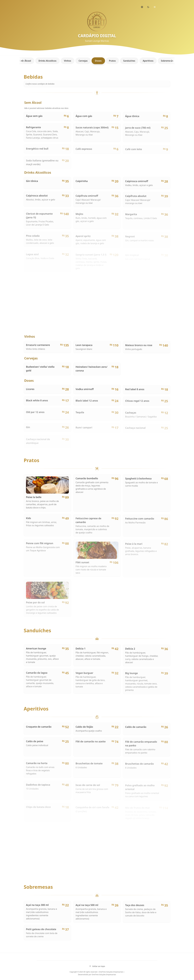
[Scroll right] (172, 61)
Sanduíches (128, 61)
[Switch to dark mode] (148, 7)
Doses (97, 61)
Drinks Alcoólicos (46, 61)
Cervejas (82, 61)
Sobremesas (166, 61)
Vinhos (66, 61)
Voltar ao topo (97, 966)
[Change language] (142, 7)
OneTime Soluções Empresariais (104, 975)
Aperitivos (147, 61)
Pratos (111, 61)
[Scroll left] (22, 61)
